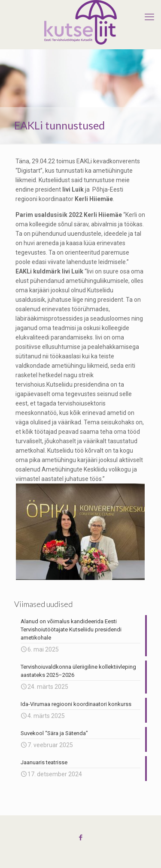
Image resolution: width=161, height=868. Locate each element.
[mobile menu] (149, 17)
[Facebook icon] (80, 838)
